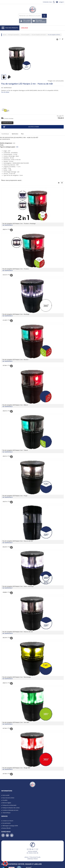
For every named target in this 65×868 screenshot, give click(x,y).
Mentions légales (7, 803)
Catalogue (24, 28)
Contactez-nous (47, 2)
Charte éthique (6, 813)
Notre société (6, 795)
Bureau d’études (7, 828)
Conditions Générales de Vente (10, 810)
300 (17, 147)
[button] (5, 863)
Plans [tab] (22, 134)
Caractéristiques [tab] (5, 134)
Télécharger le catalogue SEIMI (10, 826)
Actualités (5, 800)
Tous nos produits (10, 28)
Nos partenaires (6, 823)
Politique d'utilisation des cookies (11, 808)
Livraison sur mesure (8, 821)
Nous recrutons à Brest (8, 798)
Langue (62, 2)
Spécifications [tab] (15, 134)
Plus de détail (5, 92)
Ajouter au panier (21, 127)
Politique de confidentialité (9, 805)
